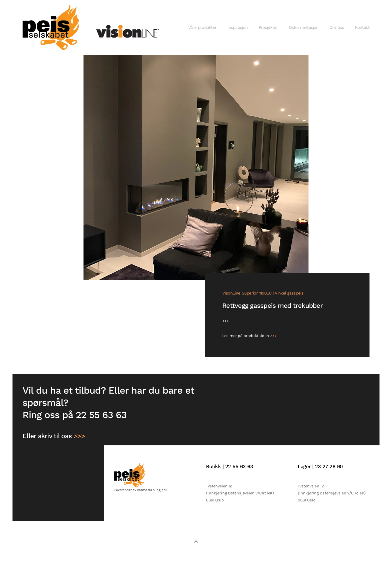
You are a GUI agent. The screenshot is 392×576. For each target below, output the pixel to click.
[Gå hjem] (92, 28)
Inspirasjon (237, 27)
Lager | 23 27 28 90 (320, 466)
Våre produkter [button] (202, 27)
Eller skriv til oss (54, 436)
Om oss (337, 27)
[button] (196, 542)
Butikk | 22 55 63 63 (229, 466)
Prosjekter (268, 27)
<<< (226, 321)
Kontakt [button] (362, 27)
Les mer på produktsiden (249, 336)
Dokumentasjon (304, 27)
